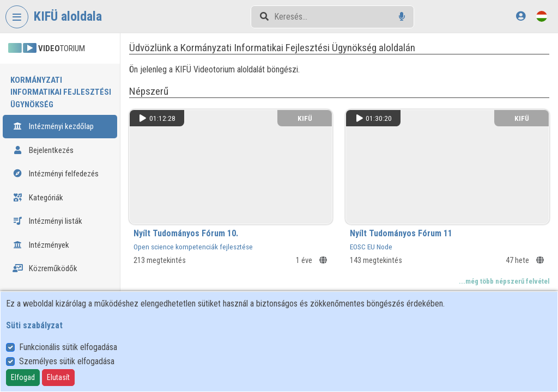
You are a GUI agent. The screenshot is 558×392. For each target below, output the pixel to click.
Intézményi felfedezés (56, 174)
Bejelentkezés (43, 150)
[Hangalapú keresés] (402, 17)
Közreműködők (45, 268)
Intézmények (41, 245)
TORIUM (47, 48)
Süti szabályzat (34, 325)
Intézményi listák (47, 221)
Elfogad (23, 377)
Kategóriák (38, 198)
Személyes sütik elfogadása (67, 361)
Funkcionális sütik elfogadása (68, 347)
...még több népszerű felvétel (504, 281)
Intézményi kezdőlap (53, 126)
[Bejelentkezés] (521, 16)
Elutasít (58, 377)
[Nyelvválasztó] (542, 16)
